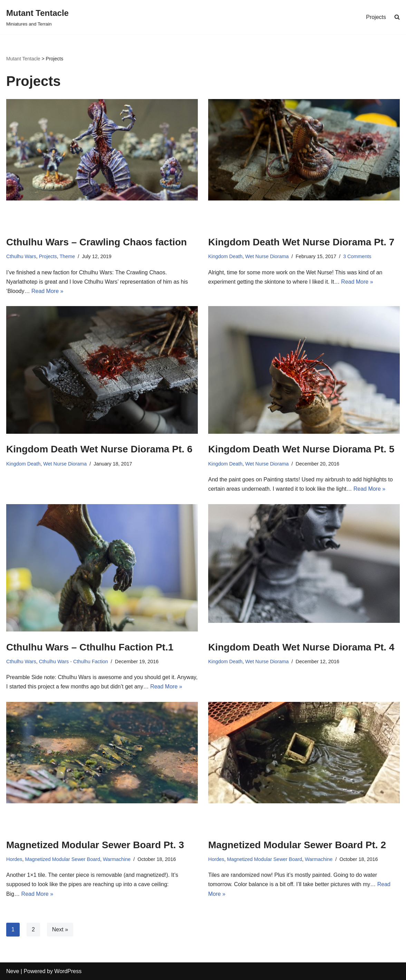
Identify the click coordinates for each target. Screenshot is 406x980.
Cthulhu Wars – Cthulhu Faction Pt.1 (90, 647)
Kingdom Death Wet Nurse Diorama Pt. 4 (301, 647)
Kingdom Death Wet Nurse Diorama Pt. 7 (301, 242)
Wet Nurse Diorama (267, 256)
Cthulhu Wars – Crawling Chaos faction (96, 242)
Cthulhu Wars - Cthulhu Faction (74, 661)
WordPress (68, 971)
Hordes (14, 859)
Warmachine (117, 859)
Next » (60, 929)
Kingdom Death (225, 256)
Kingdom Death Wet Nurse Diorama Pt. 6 (99, 449)
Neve (13, 971)
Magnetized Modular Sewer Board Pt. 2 (297, 845)
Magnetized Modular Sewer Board (62, 859)
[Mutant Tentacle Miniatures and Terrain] (37, 17)
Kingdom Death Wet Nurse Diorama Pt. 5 (301, 449)
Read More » (47, 291)
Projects (376, 17)
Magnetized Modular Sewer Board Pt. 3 (95, 845)
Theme (67, 256)
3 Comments (357, 256)
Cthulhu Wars (21, 256)
